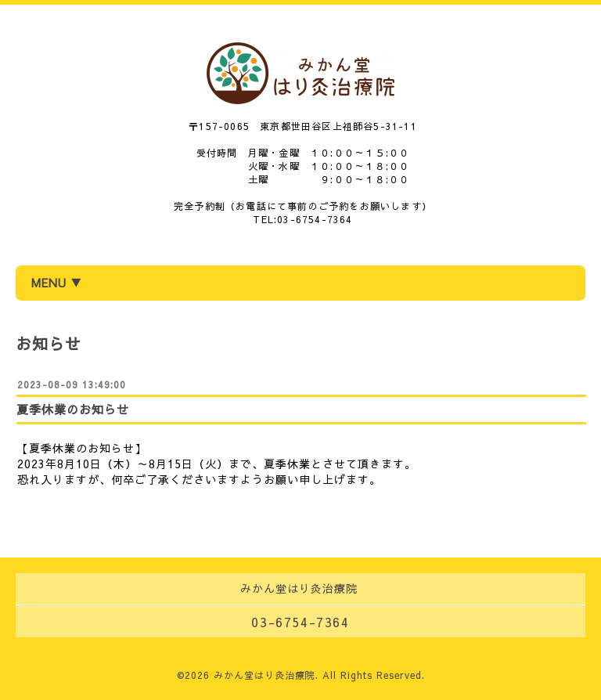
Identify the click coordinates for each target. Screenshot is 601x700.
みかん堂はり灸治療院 (265, 675)
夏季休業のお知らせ (73, 409)
